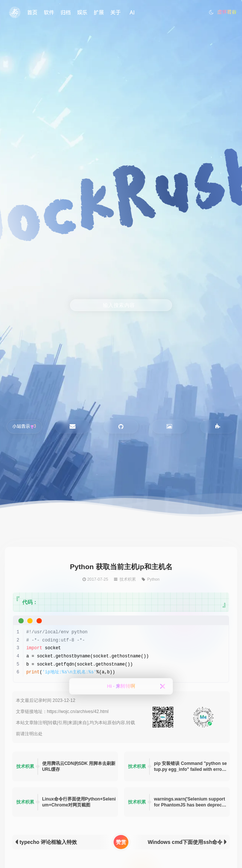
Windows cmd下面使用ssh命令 (185, 842)
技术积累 (128, 579)
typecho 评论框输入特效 (48, 842)
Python (153, 579)
